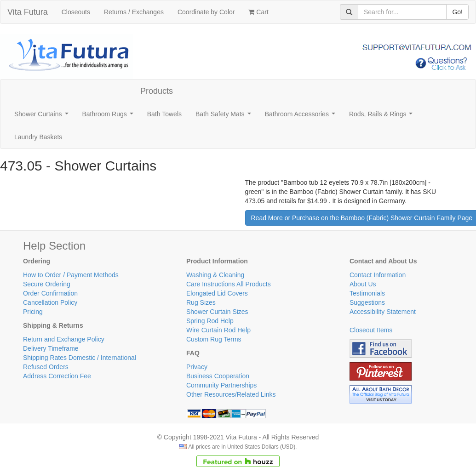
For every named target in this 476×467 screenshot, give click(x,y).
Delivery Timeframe (51, 348)
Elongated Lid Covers (217, 293)
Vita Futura (28, 12)
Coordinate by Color (206, 12)
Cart (258, 12)
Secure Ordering (47, 284)
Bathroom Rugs (110, 117)
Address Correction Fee (57, 376)
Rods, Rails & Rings (383, 117)
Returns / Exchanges (134, 12)
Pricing (33, 312)
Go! (457, 12)
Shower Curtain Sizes (217, 312)
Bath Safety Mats (225, 117)
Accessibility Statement (383, 312)
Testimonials (367, 293)
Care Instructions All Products (229, 284)
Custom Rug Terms (214, 339)
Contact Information (378, 275)
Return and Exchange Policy (64, 339)
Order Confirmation (50, 293)
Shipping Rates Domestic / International (80, 358)
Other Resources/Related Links (231, 394)
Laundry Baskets (38, 137)
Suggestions (367, 302)
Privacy (197, 367)
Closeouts (76, 12)
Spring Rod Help (210, 321)
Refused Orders (46, 367)
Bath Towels (164, 114)
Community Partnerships (221, 385)
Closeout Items (371, 330)
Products (157, 91)
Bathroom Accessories (302, 117)
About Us (363, 284)
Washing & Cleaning (215, 275)
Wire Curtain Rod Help (218, 330)
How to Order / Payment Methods (71, 275)
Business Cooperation (218, 376)
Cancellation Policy (50, 302)
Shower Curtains (43, 117)
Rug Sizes (201, 302)
